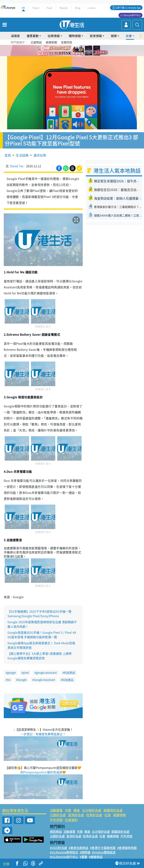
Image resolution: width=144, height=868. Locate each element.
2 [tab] (67, 51)
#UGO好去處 (58, 848)
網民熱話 (56, 832)
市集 (68, 810)
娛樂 (114, 36)
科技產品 (68, 680)
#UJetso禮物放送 (104, 852)
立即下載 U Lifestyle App (128, 8)
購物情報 (75, 36)
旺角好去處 (94, 815)
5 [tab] (79, 51)
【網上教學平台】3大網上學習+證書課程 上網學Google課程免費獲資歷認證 (40, 656)
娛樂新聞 (51, 42)
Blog (78, 8)
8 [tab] (71, 55)
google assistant (46, 673)
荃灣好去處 (76, 815)
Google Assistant (44, 680)
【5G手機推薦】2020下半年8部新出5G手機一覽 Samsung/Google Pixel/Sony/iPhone (39, 614)
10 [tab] (79, 55)
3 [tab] (71, 51)
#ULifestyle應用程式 (64, 852)
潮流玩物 (40, 155)
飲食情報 (96, 36)
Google (22, 680)
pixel (26, 673)
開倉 (77, 810)
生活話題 (22, 155)
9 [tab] (75, 55)
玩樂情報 (54, 36)
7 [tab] (67, 55)
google (11, 673)
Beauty (64, 8)
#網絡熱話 (96, 857)
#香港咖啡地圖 (127, 848)
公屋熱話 (36, 42)
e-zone (91, 8)
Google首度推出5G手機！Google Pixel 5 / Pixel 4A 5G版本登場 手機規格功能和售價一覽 (42, 635)
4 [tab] (75, 51)
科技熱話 (70, 673)
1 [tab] (64, 51)
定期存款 (67, 42)
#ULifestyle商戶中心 (64, 857)
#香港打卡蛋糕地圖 (103, 848)
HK (23, 8)
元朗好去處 (58, 815)
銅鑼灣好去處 (113, 810)
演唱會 (15, 36)
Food (49, 8)
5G (9, 680)
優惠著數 (33, 36)
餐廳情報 (119, 815)
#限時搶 (85, 852)
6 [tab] (82, 51)
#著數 (84, 857)
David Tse (17, 166)
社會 (129, 36)
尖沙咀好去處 (92, 810)
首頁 (8, 155)
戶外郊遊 (56, 820)
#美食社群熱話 (78, 848)
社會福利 (71, 820)
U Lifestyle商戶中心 (130, 15)
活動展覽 (56, 810)
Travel (36, 8)
